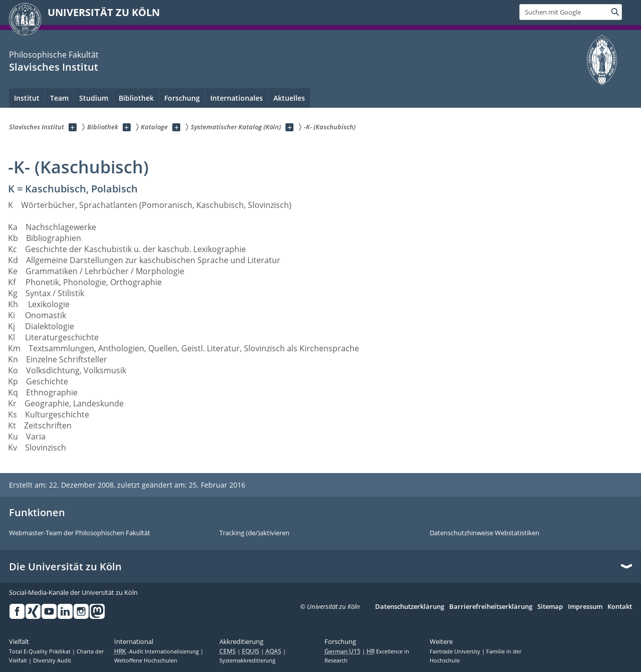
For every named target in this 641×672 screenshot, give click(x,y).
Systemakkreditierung (247, 660)
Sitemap (550, 607)
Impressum (585, 607)
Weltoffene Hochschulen (146, 660)
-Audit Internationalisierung (157, 651)
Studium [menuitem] (94, 98)
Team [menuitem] (59, 98)
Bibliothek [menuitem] (136, 98)
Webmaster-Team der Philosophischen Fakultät (80, 533)
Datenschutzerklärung (410, 607)
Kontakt (620, 607)
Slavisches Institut (54, 67)
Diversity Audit (52, 660)
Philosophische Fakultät (54, 55)
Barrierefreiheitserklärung (491, 607)
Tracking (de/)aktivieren (254, 533)
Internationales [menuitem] (237, 98)
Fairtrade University (456, 651)
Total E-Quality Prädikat (41, 651)
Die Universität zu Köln (65, 567)
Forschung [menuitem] (182, 98)
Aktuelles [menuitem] (289, 98)
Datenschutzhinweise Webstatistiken (485, 533)
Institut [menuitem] (27, 98)
